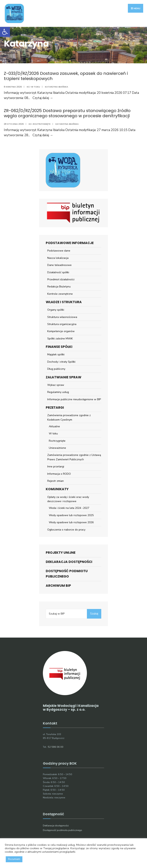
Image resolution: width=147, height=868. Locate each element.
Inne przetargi (56, 467)
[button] (5, 32)
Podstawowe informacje (70, 243)
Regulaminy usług (58, 392)
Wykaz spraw (56, 385)
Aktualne (54, 426)
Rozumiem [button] (14, 859)
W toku (53, 434)
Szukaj (94, 614)
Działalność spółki (58, 272)
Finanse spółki (59, 347)
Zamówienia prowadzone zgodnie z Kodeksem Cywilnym (69, 417)
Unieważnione (57, 448)
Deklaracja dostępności (69, 562)
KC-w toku (33, 87)
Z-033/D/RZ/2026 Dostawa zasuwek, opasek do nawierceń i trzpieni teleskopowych (66, 76)
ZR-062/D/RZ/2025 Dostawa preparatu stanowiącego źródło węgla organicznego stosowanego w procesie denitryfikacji (67, 113)
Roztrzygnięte (57, 441)
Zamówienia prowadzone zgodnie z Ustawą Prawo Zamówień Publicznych (74, 457)
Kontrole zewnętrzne (60, 294)
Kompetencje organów (61, 331)
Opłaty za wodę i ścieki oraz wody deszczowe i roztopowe (68, 499)
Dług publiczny (56, 369)
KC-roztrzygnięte (40, 124)
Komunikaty (57, 489)
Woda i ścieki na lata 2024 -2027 (69, 508)
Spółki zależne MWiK (60, 339)
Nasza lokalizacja (58, 258)
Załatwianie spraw (64, 377)
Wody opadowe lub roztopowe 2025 (71, 515)
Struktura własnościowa (62, 317)
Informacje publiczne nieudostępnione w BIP (74, 399)
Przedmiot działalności (61, 279)
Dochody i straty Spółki (61, 362)
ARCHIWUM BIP (58, 586)
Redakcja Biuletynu (59, 287)
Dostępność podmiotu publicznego (67, 574)
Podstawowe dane (59, 251)
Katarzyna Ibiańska (57, 87)
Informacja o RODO (59, 474)
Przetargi (55, 408)
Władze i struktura (64, 302)
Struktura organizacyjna (62, 324)
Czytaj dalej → (43, 98)
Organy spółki (56, 310)
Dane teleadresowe (59, 265)
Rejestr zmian (56, 481)
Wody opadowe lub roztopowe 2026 (71, 522)
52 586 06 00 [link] (56, 747)
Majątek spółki (56, 354)
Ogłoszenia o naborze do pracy (66, 530)
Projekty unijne (61, 553)
